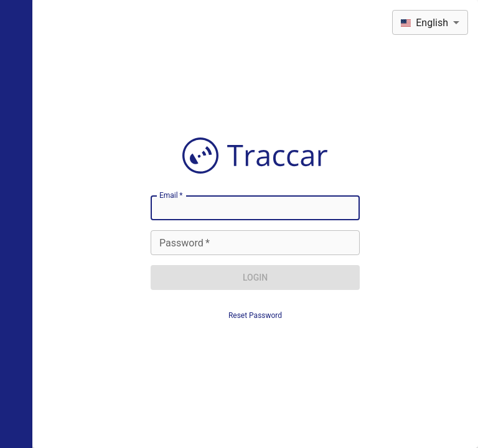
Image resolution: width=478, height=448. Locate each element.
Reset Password (255, 315)
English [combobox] (424, 23)
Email (171, 195)
